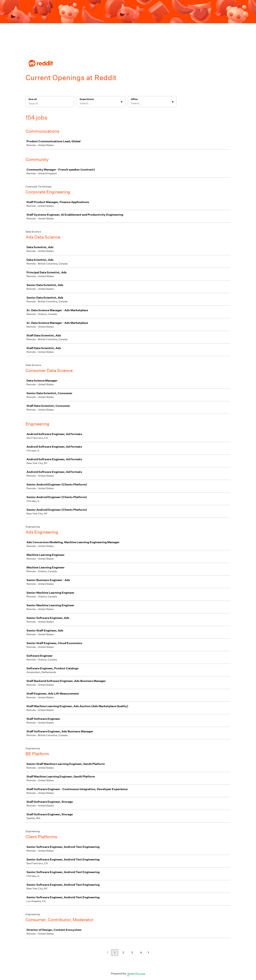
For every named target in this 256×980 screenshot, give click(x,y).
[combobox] (80, 103)
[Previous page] (108, 953)
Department (87, 99)
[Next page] (148, 953)
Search (33, 99)
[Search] (50, 104)
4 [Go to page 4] (141, 953)
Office (134, 99)
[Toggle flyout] (122, 102)
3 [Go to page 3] (132, 953)
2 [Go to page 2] (123, 953)
